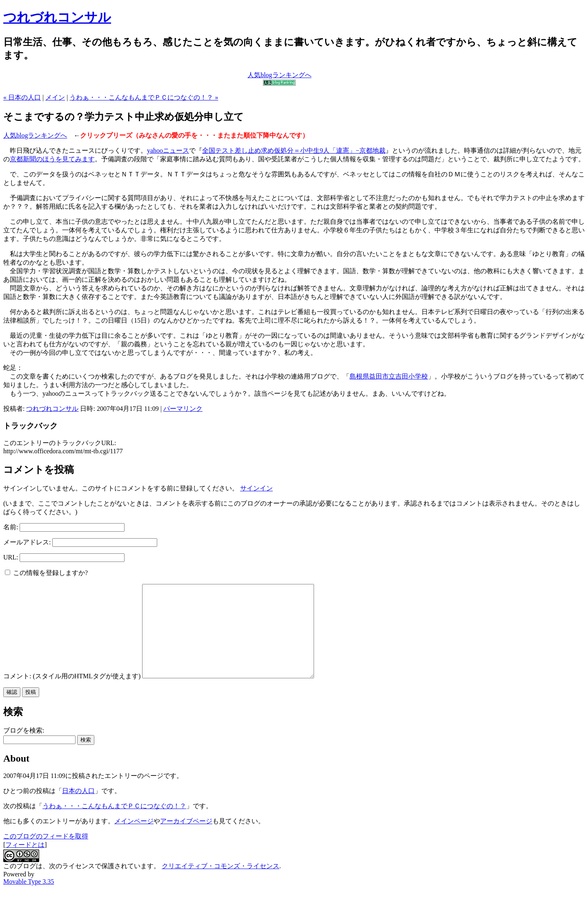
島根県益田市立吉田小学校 (389, 376)
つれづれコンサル (57, 17)
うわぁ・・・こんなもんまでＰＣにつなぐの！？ (114, 824)
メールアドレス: (27, 542)
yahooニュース (168, 150)
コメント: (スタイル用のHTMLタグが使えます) (72, 694)
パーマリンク (183, 409)
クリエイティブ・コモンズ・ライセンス (220, 884)
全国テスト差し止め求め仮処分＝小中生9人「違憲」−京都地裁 (294, 150)
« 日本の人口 (22, 97)
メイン (55, 97)
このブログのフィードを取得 (46, 855)
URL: (11, 557)
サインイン (256, 488)
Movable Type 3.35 (29, 900)
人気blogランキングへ (35, 135)
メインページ (134, 839)
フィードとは (25, 863)
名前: (11, 527)
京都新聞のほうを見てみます (52, 159)
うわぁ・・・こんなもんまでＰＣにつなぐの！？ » (144, 97)
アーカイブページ (186, 839)
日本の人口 (78, 809)
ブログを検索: (24, 749)
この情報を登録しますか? (46, 573)
